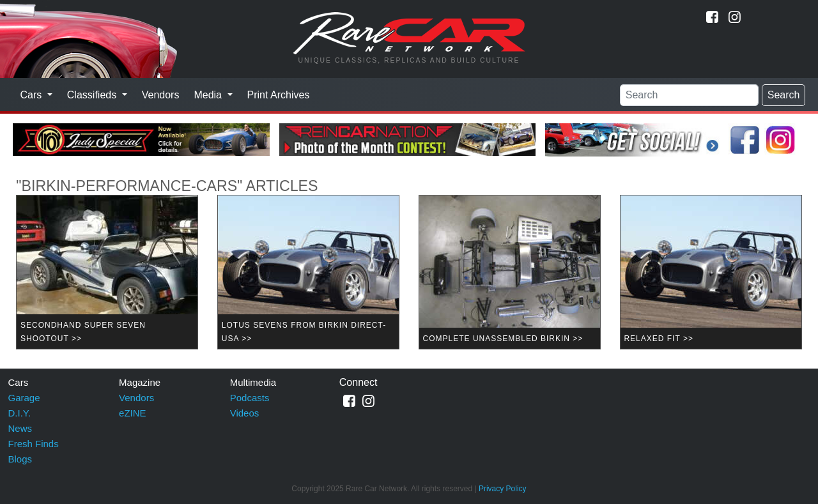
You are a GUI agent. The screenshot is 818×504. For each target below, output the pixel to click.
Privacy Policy (503, 489)
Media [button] (209, 95)
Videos (245, 413)
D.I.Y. (20, 413)
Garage (24, 398)
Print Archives (279, 95)
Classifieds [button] (93, 95)
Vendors (161, 95)
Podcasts (250, 398)
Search (784, 95)
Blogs (20, 459)
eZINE (133, 413)
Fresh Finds (34, 444)
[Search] (689, 95)
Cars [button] (33, 95)
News (20, 428)
